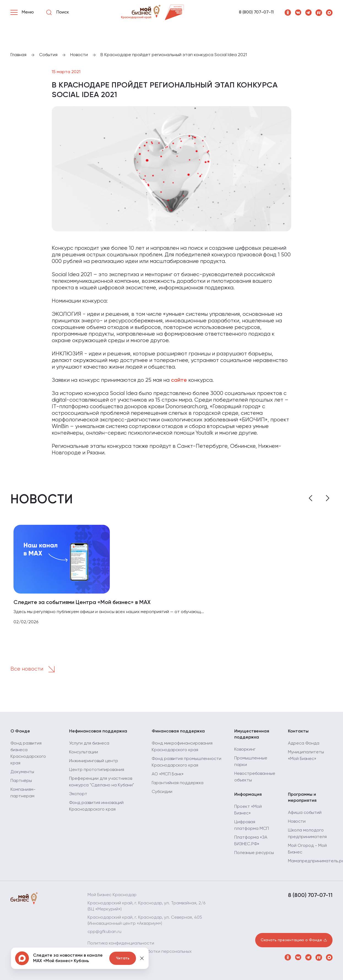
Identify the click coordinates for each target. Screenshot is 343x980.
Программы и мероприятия (302, 798)
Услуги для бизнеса (89, 743)
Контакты (298, 731)
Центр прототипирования (97, 770)
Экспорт (78, 794)
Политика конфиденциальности (121, 943)
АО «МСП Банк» (168, 774)
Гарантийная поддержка (178, 783)
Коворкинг (245, 750)
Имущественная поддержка (252, 734)
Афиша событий (305, 813)
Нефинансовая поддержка (98, 731)
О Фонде (20, 731)
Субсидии (162, 792)
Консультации (84, 752)
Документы (22, 772)
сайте (179, 380)
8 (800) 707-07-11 (256, 12)
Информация (248, 795)
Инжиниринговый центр (94, 761)
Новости (297, 822)
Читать (123, 958)
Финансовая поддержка (178, 731)
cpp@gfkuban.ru (104, 932)
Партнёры (21, 781)
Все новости (34, 669)
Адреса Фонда (304, 743)
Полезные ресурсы (254, 853)
